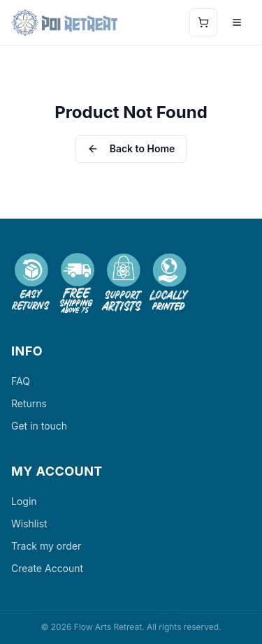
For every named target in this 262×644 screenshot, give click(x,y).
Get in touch (39, 426)
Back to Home (131, 148)
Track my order (46, 546)
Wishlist (29, 524)
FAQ (21, 381)
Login (24, 501)
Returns (29, 403)
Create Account (47, 568)
